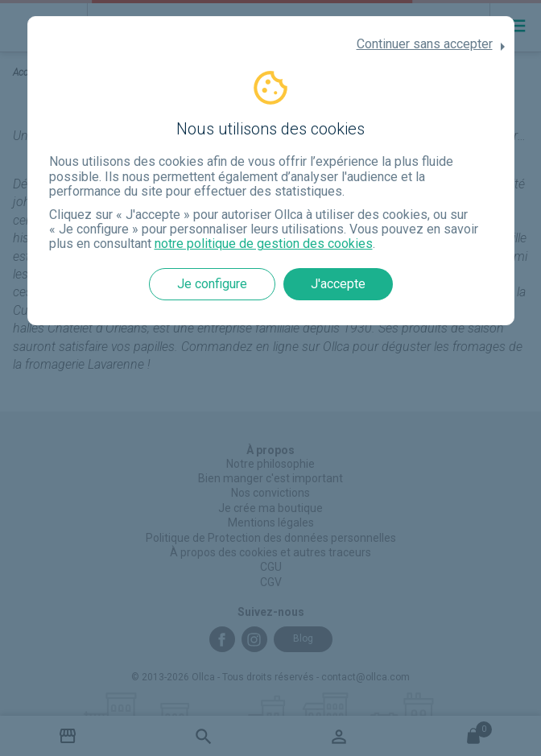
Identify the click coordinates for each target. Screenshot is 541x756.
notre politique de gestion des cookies (264, 244)
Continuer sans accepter (425, 44)
